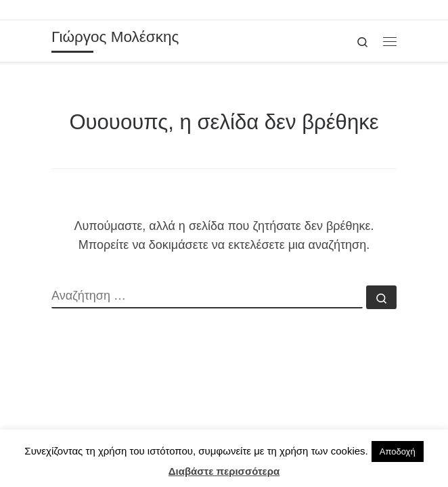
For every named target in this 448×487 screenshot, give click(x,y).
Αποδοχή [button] (398, 451)
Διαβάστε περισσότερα (224, 471)
